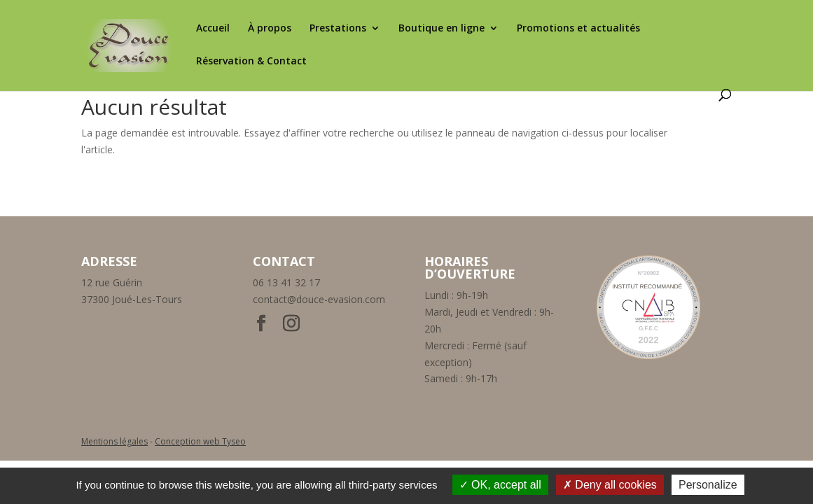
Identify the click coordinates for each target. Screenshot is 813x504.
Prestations (338, 29)
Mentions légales (114, 441)
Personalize (708, 485)
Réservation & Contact (251, 62)
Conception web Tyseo (200, 441)
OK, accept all (500, 485)
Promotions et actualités (578, 29)
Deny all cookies (610, 485)
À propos (270, 29)
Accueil (213, 29)
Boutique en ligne (442, 29)
